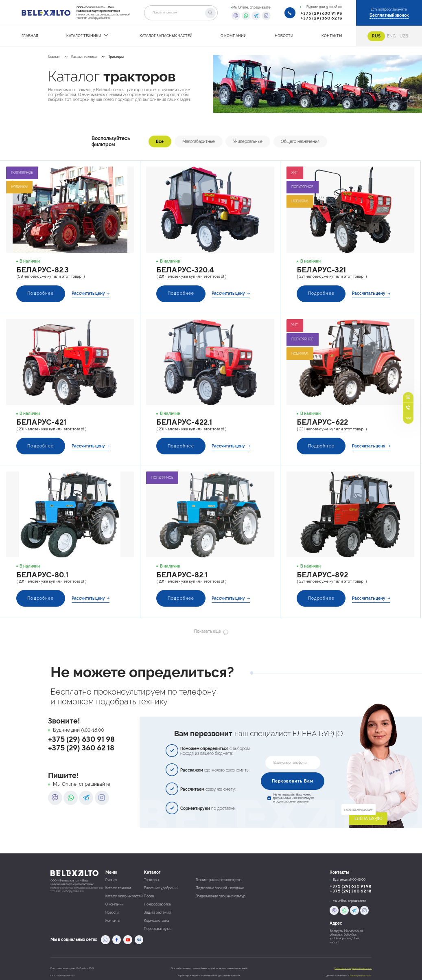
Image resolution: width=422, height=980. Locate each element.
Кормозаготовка (156, 921)
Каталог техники (84, 57)
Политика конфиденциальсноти (353, 968)
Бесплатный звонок (389, 15)
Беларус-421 (41, 422)
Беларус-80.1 (42, 575)
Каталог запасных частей (124, 896)
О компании (115, 904)
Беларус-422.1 (184, 422)
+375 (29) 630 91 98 (321, 13)
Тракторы (116, 57)
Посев (149, 896)
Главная (54, 57)
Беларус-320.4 (185, 270)
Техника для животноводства (219, 880)
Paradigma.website (361, 975)
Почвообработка (157, 904)
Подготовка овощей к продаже (220, 888)
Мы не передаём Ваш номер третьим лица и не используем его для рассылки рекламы (294, 798)
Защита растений (157, 913)
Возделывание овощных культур (221, 896)
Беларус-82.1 (182, 575)
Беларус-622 (322, 422)
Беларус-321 (321, 270)
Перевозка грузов (158, 929)
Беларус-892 (322, 575)
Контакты (113, 921)
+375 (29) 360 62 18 (321, 18)
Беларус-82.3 (43, 270)
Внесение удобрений (161, 888)
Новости (112, 913)
